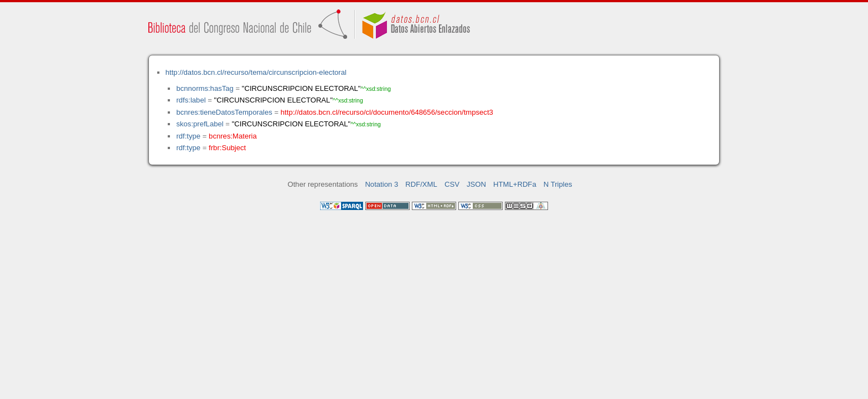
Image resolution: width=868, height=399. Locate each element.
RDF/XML (421, 184)
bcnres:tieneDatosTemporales (224, 112)
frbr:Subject (227, 148)
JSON (476, 184)
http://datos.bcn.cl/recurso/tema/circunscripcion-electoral (256, 72)
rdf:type (188, 136)
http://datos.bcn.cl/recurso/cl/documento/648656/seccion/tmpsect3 (387, 112)
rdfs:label (191, 100)
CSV (452, 184)
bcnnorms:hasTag (205, 88)
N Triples (558, 184)
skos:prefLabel (200, 124)
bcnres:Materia (233, 136)
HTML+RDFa (515, 184)
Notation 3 (381, 184)
